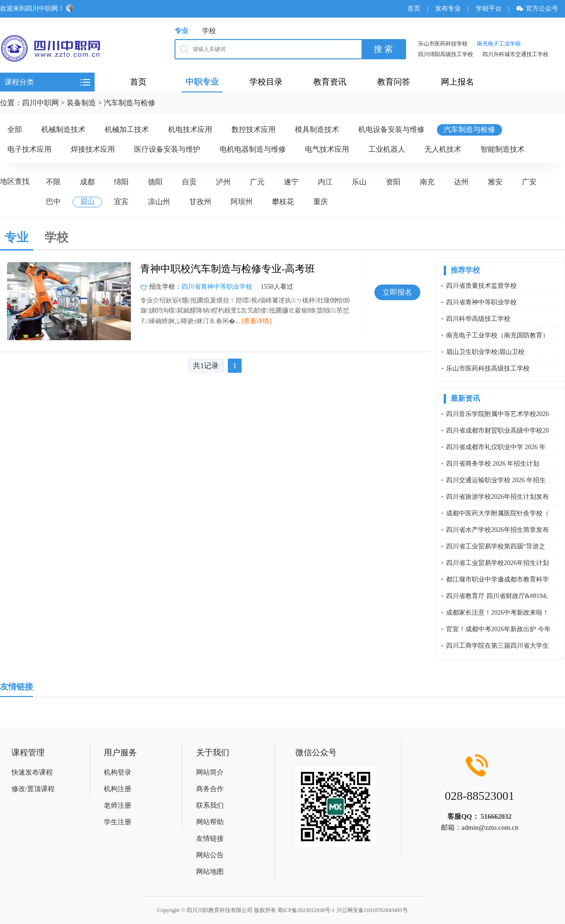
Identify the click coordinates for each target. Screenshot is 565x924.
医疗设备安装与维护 (167, 149)
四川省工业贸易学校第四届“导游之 (496, 546)
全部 (15, 129)
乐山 (359, 182)
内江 (325, 182)
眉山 (87, 202)
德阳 (155, 182)
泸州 (223, 182)
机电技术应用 (190, 129)
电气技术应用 (327, 149)
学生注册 (118, 822)
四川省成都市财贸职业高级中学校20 (497, 431)
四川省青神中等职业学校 (217, 287)
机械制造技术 (63, 129)
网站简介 (210, 772)
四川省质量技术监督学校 (481, 286)
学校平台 (489, 9)
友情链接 (210, 838)
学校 (209, 31)
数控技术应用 (254, 129)
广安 (529, 182)
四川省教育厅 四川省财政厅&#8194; (497, 596)
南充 (427, 182)
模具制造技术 (317, 129)
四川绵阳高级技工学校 (446, 54)
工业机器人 (387, 149)
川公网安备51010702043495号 (372, 910)
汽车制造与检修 (130, 103)
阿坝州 (242, 202)
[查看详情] (257, 321)
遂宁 (291, 182)
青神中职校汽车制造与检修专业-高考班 (228, 269)
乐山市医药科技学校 (443, 44)
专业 (181, 31)
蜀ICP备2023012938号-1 (306, 910)
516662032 (496, 816)
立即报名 (397, 292)
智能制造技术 (503, 149)
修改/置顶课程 (33, 789)
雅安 (495, 182)
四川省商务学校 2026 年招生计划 (493, 464)
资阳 (393, 182)
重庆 (321, 202)
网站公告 (210, 855)
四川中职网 (40, 103)
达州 (461, 182)
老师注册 (118, 805)
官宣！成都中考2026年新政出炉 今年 (498, 629)
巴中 (53, 202)
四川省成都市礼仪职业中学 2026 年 (496, 447)
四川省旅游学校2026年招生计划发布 (497, 497)
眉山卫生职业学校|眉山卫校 (485, 352)
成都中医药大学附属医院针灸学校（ (497, 513)
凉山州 (159, 202)
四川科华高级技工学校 (478, 319)
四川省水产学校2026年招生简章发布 (497, 530)
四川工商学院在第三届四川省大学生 (497, 646)
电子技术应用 (29, 149)
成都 (87, 182)
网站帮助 (210, 822)
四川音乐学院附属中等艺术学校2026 (497, 414)
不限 (53, 182)
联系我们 (210, 805)
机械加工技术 (127, 129)
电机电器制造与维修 (253, 149)
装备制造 (81, 103)
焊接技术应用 (93, 149)
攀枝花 (283, 202)
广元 (257, 182)
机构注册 (118, 789)
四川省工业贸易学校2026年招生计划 (497, 563)
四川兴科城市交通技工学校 (515, 54)
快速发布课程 (32, 772)
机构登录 (118, 772)
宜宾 (121, 202)
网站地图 (210, 872)
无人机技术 (443, 149)
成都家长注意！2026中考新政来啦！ (497, 613)
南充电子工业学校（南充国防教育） (497, 335)
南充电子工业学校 (499, 44)
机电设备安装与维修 (391, 129)
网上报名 (458, 82)
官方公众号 (540, 9)
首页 (414, 9)
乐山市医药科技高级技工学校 (488, 368)
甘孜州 (200, 202)
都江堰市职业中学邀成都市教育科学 (497, 579)
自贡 (189, 182)
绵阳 (121, 182)
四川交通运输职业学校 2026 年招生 (496, 480)
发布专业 (448, 9)
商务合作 (210, 789)
